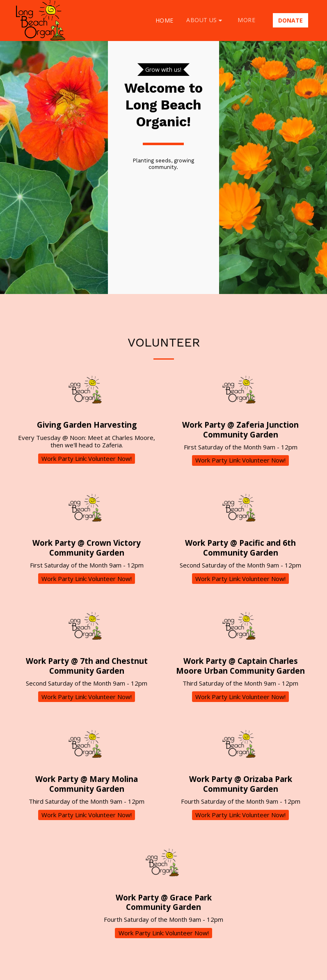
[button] (205, 20)
